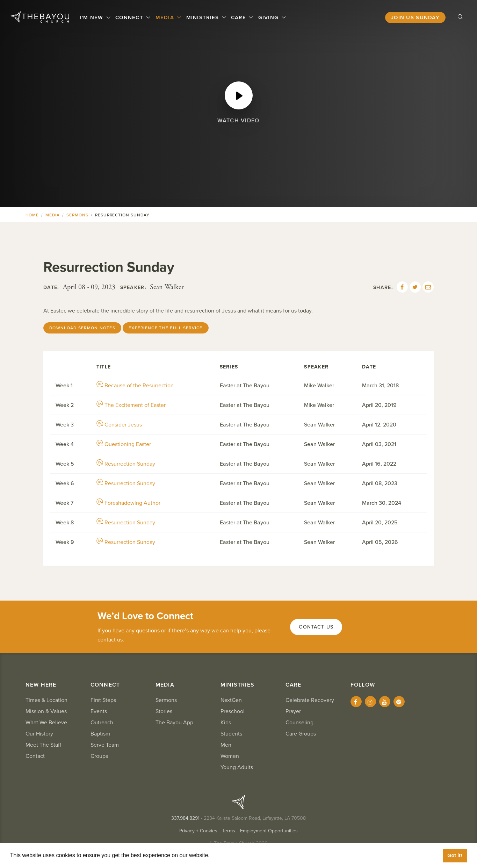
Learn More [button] (227, 855)
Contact (35, 756)
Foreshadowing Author (128, 503)
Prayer (293, 711)
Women (230, 756)
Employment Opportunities (269, 831)
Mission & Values (46, 711)
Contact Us (316, 627)
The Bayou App (174, 723)
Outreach (102, 723)
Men (226, 745)
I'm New (93, 17)
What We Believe (46, 723)
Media (166, 17)
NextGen (231, 700)
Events (99, 711)
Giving (269, 17)
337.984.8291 (185, 818)
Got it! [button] (455, 855)
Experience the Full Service (166, 328)
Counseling (299, 723)
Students (231, 734)
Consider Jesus (119, 425)
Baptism (100, 734)
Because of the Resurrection (135, 386)
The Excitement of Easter (131, 405)
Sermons (77, 215)
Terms (229, 831)
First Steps (103, 700)
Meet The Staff (43, 745)
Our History (39, 734)
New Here (41, 685)
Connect (130, 17)
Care (239, 17)
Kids (226, 723)
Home (32, 215)
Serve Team (105, 745)
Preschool (233, 711)
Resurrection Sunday (126, 464)
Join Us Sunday (415, 17)
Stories (164, 711)
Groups (99, 756)
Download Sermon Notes (82, 328)
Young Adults (237, 767)
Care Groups (301, 734)
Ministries (204, 17)
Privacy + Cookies (198, 831)
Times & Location (46, 700)
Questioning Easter (124, 444)
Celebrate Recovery (310, 700)
